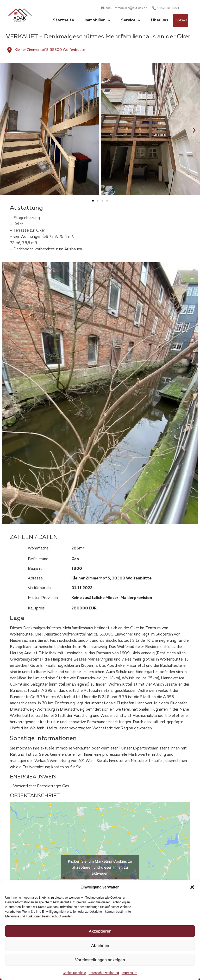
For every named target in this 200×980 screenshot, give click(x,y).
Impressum (129, 973)
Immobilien (98, 20)
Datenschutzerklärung (104, 973)
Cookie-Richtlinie (74, 973)
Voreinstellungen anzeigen (100, 960)
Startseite (63, 20)
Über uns (160, 20)
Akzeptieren (100, 931)
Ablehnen (100, 945)
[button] (192, 887)
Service (131, 20)
